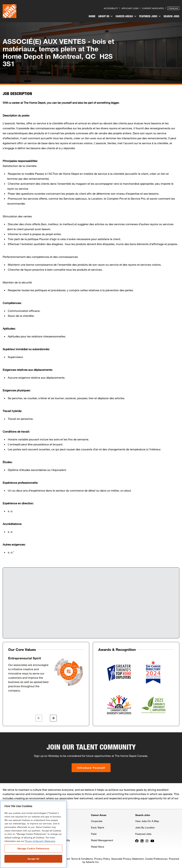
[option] (46, 674)
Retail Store (98, 847)
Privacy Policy (102, 859)
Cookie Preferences (156, 859)
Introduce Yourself (91, 768)
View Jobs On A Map (147, 821)
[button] (39, 718)
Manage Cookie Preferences (33, 848)
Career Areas (126, 16)
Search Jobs (171, 16)
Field (94, 834)
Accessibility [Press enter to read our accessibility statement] (111, 8)
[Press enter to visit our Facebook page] (137, 840)
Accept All (33, 859)
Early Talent (97, 827)
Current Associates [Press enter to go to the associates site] (153, 8)
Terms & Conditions (82, 859)
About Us (105, 16)
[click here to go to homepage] (10, 11)
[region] (33, 834)
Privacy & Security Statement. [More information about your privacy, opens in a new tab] (40, 841)
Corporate (97, 821)
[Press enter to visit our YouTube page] (152, 840)
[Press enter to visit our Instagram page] (147, 840)
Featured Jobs (150, 16)
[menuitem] (92, 17)
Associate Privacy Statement (127, 859)
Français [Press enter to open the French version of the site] (173, 8)
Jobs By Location (145, 827)
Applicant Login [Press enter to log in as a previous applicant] (130, 8)
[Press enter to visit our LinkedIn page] (142, 840)
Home (92, 16)
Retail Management (102, 840)
